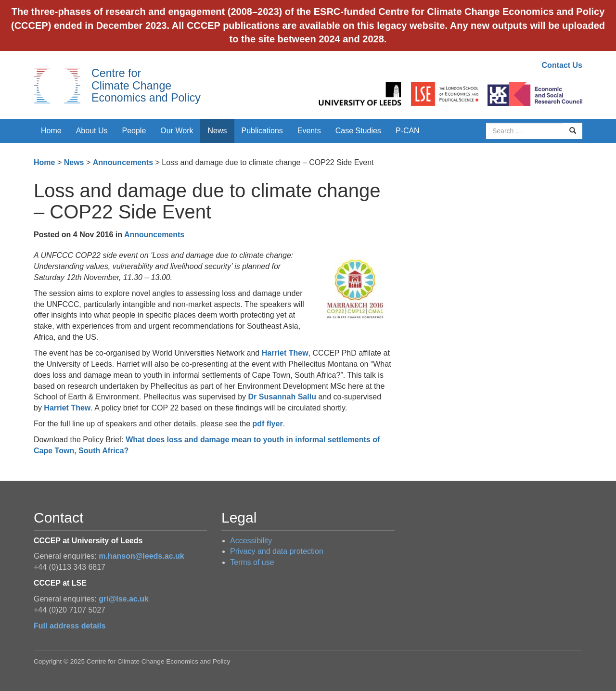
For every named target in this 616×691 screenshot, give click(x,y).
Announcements (123, 162)
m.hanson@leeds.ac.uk (141, 556)
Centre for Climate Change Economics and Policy (146, 85)
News (217, 131)
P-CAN (408, 131)
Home (51, 131)
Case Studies (358, 131)
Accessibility (251, 541)
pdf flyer (268, 424)
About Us (92, 131)
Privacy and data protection (277, 551)
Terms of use (252, 562)
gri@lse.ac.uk (124, 599)
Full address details (70, 626)
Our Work (177, 131)
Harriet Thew (285, 353)
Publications (262, 131)
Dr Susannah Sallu (282, 397)
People (134, 131)
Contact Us (562, 65)
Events (309, 131)
